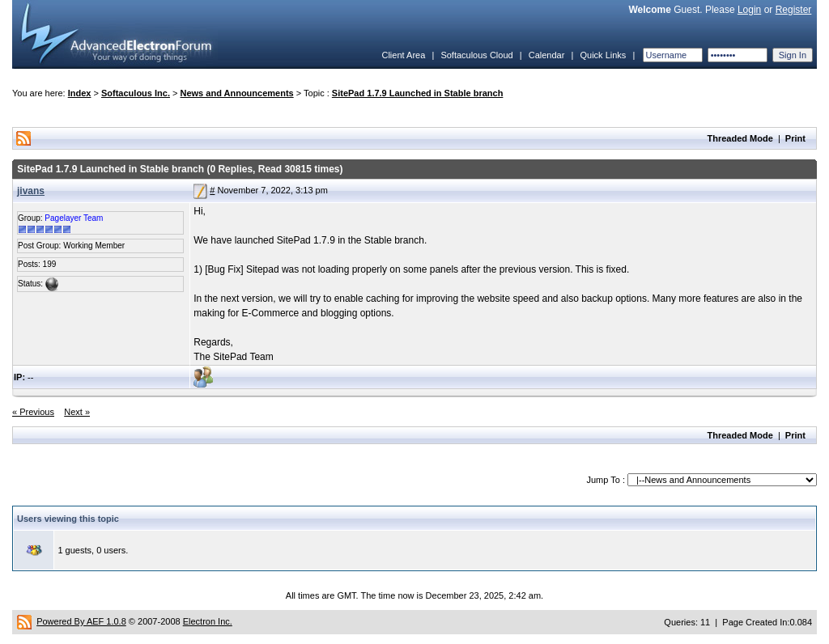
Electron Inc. (208, 621)
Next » (77, 412)
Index (80, 93)
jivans (31, 191)
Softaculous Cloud (476, 55)
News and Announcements (237, 93)
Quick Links (603, 55)
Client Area (403, 55)
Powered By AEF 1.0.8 (81, 621)
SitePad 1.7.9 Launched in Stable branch (418, 93)
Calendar (547, 55)
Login (749, 10)
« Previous (33, 412)
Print (795, 138)
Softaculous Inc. (136, 93)
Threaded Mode (740, 138)
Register (794, 10)
